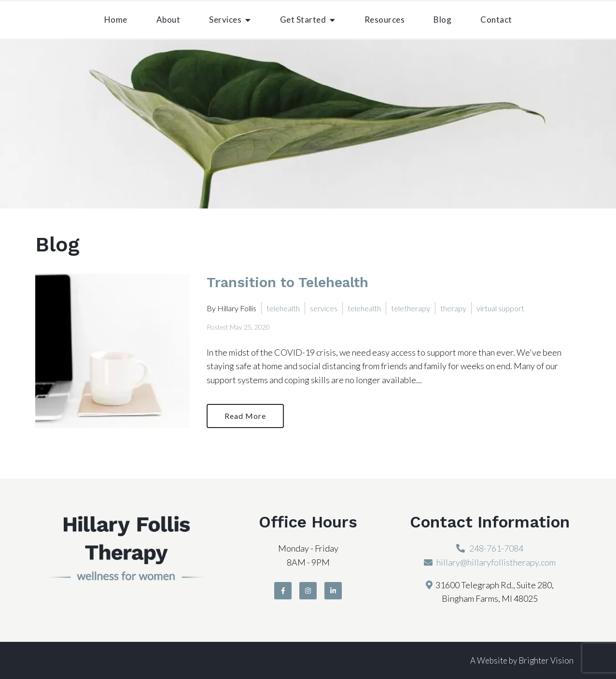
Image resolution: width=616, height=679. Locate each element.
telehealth (283, 308)
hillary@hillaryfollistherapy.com (496, 562)
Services (225, 20)
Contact (496, 20)
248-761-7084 (496, 548)
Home (116, 20)
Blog (442, 20)
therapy (453, 308)
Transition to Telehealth (287, 282)
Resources (385, 20)
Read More (245, 416)
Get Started (303, 20)
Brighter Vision (546, 660)
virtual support (500, 308)
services (324, 308)
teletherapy (411, 308)
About (168, 20)
